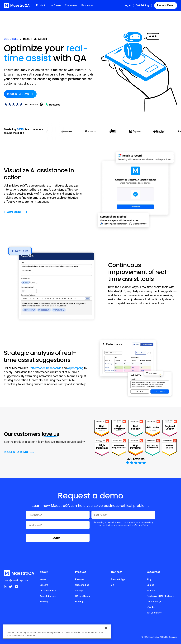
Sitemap (44, 602)
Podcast (151, 591)
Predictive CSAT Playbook (160, 596)
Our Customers (48, 591)
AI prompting (75, 368)
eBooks (151, 607)
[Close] (106, 628)
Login (127, 5)
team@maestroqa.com (16, 580)
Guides (150, 585)
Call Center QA (154, 602)
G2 (112, 585)
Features (80, 579)
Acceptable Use (48, 596)
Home (43, 579)
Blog (149, 579)
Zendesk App (118, 579)
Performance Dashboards (45, 368)
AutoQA (79, 591)
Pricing (79, 602)
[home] (17, 5)
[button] (40, 5)
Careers (44, 585)
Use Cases (11, 39)
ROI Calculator (154, 613)
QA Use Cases (83, 596)
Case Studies (82, 585)
